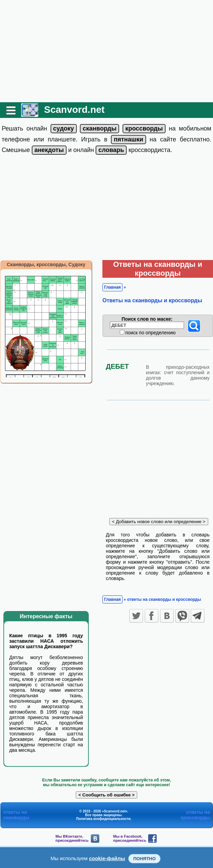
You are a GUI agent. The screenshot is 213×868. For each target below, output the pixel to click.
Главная (112, 287)
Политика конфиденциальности (103, 819)
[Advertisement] (106, 51)
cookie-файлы (107, 858)
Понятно (144, 859)
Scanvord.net (74, 110)
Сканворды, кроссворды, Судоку (46, 264)
